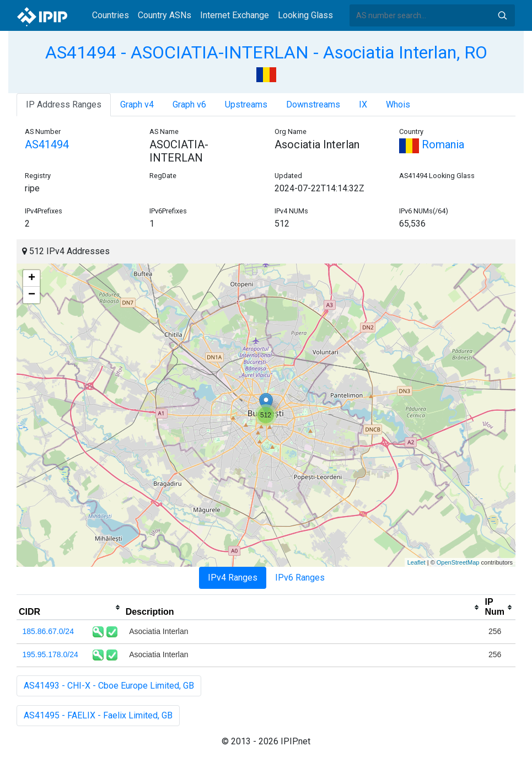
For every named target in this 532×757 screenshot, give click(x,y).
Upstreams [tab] (246, 104)
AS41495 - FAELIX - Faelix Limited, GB (98, 715)
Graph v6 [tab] (189, 104)
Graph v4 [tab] (137, 104)
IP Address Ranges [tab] (64, 104)
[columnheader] (70, 608)
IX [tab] (363, 104)
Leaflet (417, 562)
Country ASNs (165, 15)
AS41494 (47, 144)
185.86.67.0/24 (48, 631)
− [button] (32, 295)
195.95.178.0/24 (50, 654)
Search (502, 15)
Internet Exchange (235, 15)
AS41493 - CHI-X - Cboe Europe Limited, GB (109, 686)
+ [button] (32, 278)
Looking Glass (305, 15)
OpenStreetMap (458, 562)
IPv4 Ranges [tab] (233, 578)
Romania (432, 144)
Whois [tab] (398, 104)
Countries (111, 15)
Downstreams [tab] (313, 104)
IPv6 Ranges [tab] (300, 578)
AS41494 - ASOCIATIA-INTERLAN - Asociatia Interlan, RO (266, 52)
